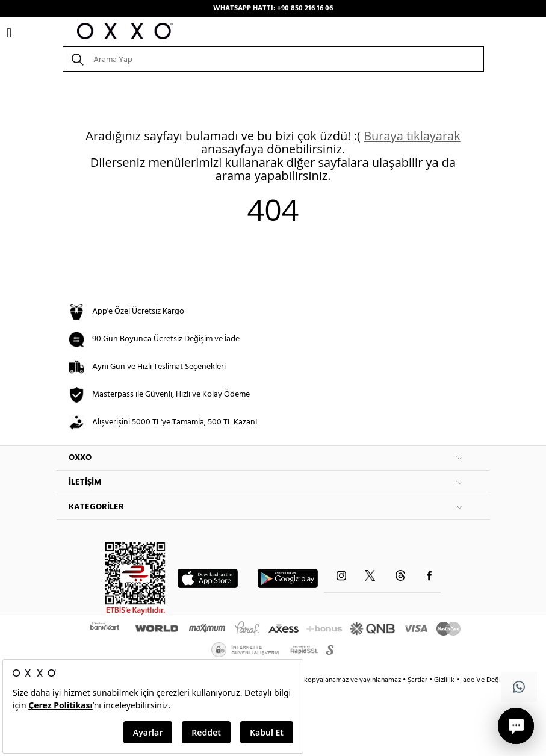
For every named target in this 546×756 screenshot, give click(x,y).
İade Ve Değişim (486, 680)
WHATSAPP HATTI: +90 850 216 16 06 (273, 8)
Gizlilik (445, 680)
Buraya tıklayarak (412, 136)
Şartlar (418, 680)
